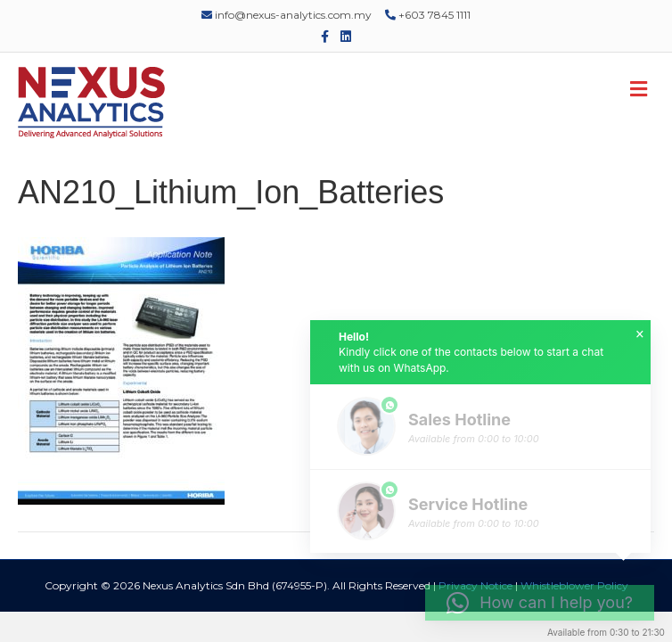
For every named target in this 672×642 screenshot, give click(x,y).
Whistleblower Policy (574, 585)
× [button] (640, 334)
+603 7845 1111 (428, 15)
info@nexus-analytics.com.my (287, 15)
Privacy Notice (475, 585)
